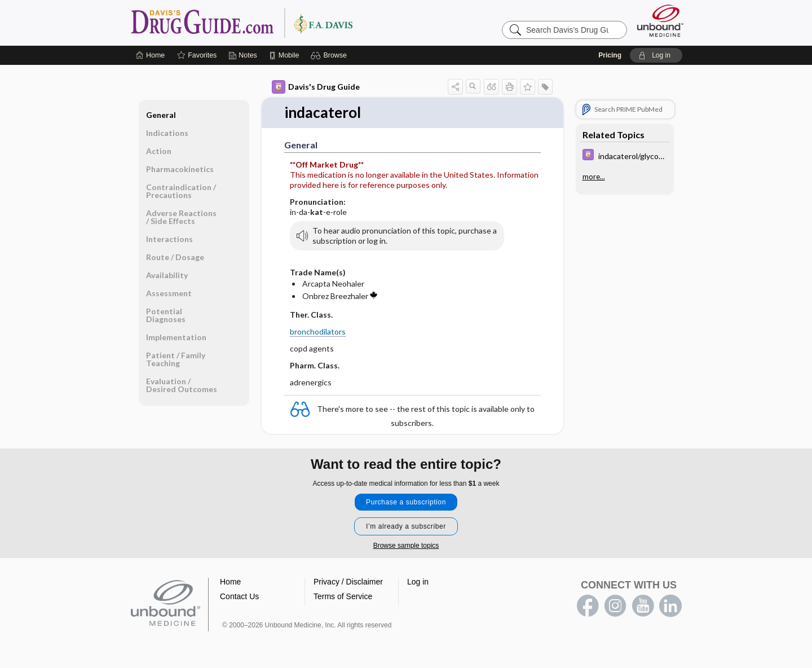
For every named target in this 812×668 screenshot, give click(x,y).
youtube (643, 606)
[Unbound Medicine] (660, 21)
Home (230, 582)
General (161, 115)
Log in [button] (418, 582)
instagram (615, 606)
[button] (330, 55)
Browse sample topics (406, 546)
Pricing (610, 55)
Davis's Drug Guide (316, 87)
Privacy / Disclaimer (348, 582)
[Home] (150, 55)
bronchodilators (318, 331)
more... (594, 177)
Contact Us (239, 596)
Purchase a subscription (406, 502)
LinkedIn (670, 606)
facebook (588, 606)
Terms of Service (343, 596)
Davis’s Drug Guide (271, 23)
